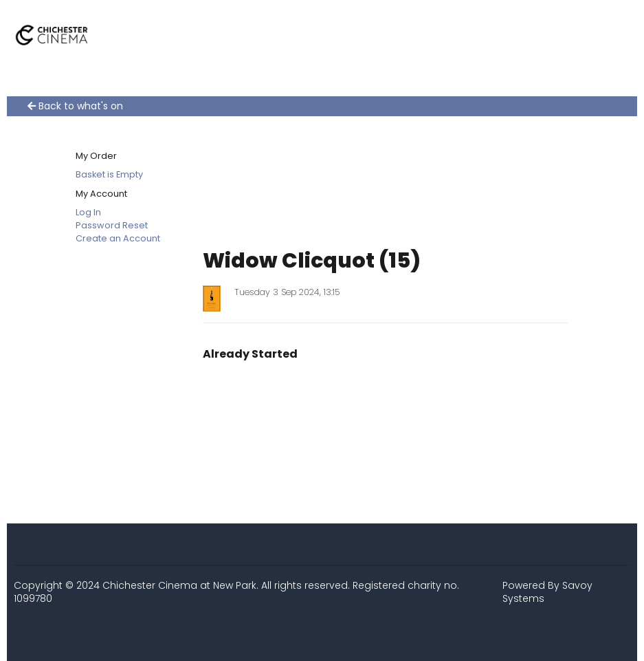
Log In (88, 212)
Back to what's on (75, 106)
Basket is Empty (109, 174)
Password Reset (112, 225)
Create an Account (118, 238)
